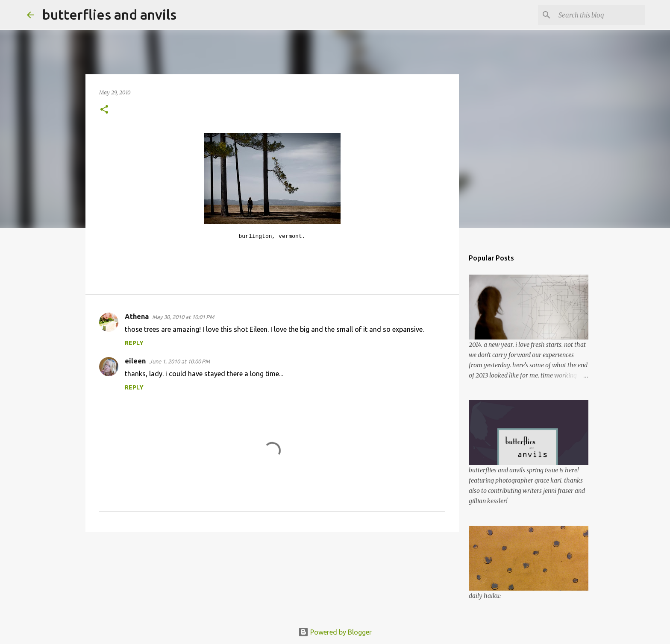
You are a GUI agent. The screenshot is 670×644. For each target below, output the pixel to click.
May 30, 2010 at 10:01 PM (183, 317)
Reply (134, 343)
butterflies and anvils (109, 15)
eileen (135, 361)
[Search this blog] (600, 15)
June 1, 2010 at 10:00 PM (179, 361)
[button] (104, 110)
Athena (137, 316)
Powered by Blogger (335, 632)
